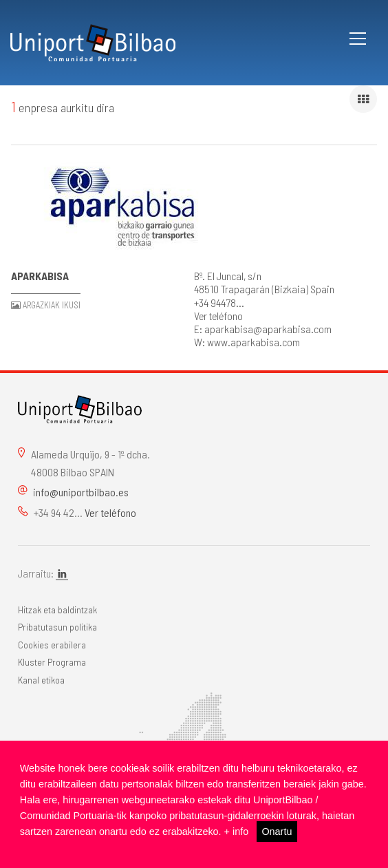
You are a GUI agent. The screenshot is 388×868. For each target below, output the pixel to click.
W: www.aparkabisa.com (247, 342)
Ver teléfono (218, 316)
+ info (237, 832)
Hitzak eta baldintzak (57, 610)
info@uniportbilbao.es (81, 492)
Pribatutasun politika (57, 627)
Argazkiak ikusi (52, 305)
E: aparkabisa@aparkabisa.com (263, 329)
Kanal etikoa (41, 680)
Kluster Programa (52, 662)
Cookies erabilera (52, 645)
